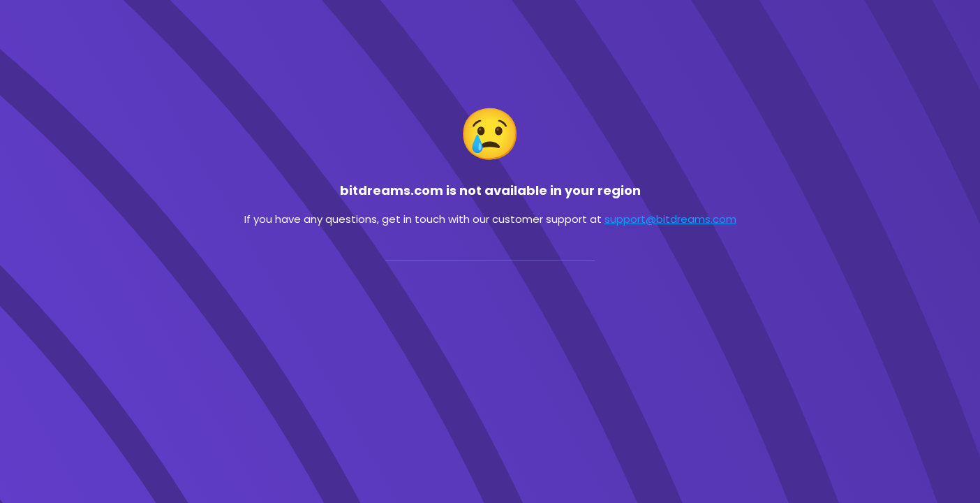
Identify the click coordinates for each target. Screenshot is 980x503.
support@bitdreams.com (670, 219)
